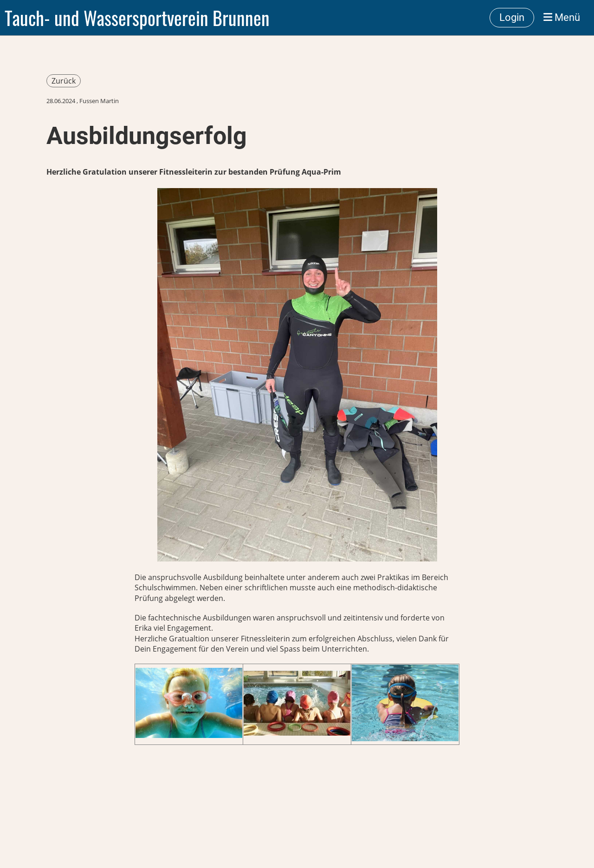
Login (512, 17)
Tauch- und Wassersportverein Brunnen (137, 18)
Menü (562, 17)
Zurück (64, 81)
